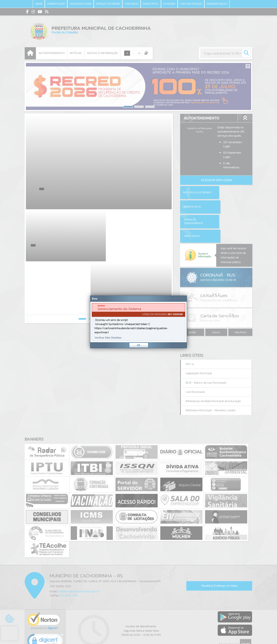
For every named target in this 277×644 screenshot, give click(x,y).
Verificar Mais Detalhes (108, 338)
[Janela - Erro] (138, 322)
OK (139, 345)
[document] (138, 322)
